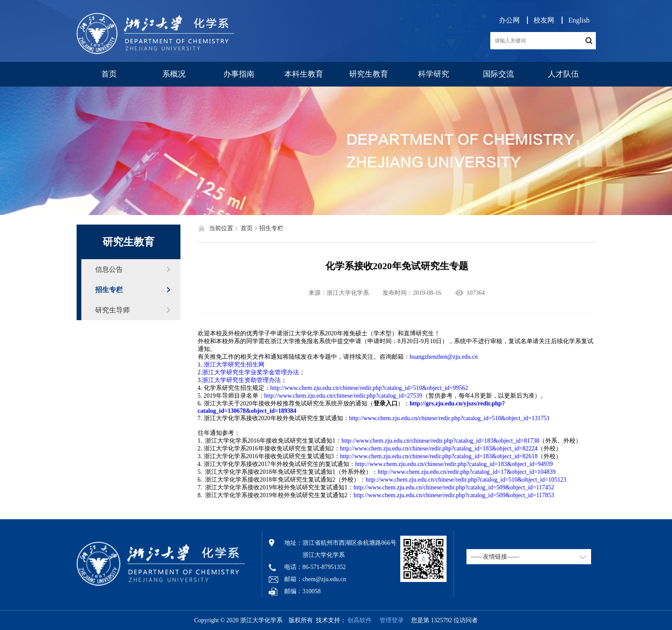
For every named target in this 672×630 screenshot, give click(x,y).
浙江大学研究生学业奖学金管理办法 (251, 372)
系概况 (174, 74)
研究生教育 (369, 74)
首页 (109, 74)
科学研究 (434, 74)
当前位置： (224, 228)
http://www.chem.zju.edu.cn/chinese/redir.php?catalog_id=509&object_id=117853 (454, 495)
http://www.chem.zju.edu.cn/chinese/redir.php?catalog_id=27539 (343, 396)
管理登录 (389, 620)
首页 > (249, 228)
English (579, 20)
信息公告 (109, 269)
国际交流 (498, 74)
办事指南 (239, 74)
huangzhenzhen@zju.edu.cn (444, 357)
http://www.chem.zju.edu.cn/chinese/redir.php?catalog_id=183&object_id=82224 (439, 448)
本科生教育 (304, 74)
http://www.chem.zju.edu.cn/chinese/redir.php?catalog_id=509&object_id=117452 (454, 487)
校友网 (544, 20)
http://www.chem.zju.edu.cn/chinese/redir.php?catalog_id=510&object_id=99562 (369, 388)
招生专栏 (109, 290)
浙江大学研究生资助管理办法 (241, 380)
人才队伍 (563, 74)
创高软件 (360, 620)
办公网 (509, 20)
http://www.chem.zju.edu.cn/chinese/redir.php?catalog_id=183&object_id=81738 (440, 441)
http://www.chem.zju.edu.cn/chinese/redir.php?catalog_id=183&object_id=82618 (439, 456)
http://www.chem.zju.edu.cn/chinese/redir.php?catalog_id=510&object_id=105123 (466, 480)
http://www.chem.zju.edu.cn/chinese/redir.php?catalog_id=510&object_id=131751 (450, 418)
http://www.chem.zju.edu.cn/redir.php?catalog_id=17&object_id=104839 (467, 472)
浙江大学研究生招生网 (234, 365)
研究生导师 (113, 310)
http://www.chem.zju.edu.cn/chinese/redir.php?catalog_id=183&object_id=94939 (454, 464)
